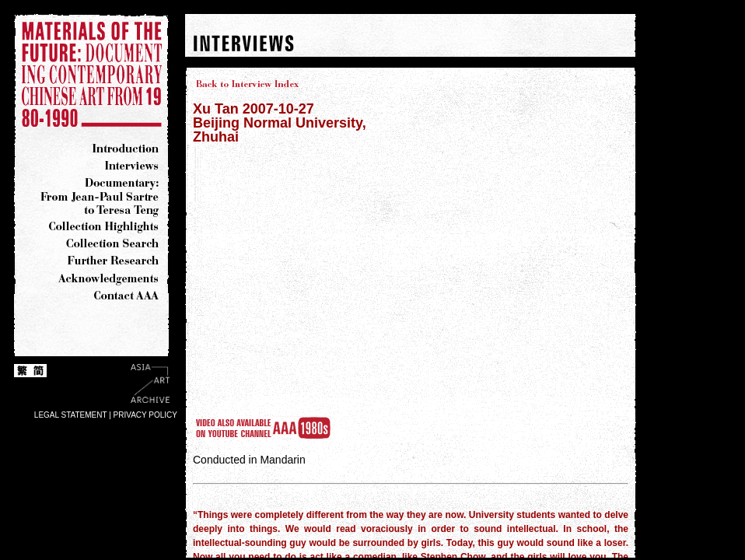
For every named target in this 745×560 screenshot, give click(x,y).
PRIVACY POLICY (145, 415)
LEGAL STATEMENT (71, 415)
